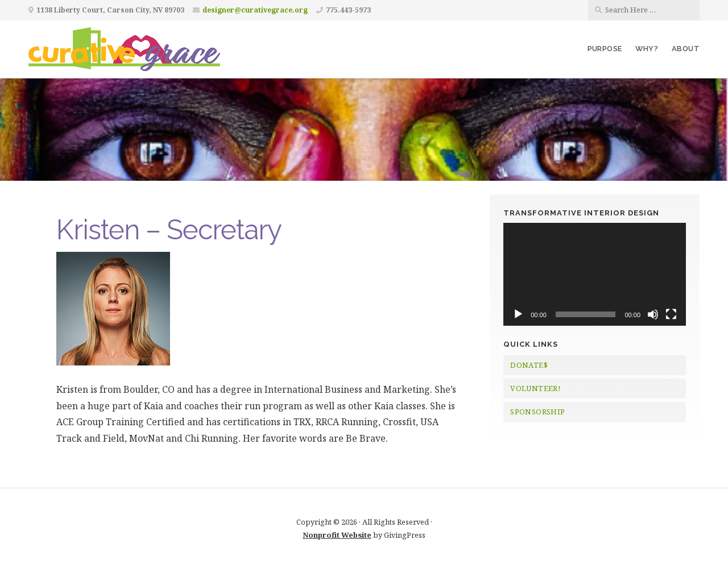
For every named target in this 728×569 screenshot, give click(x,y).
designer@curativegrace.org (255, 10)
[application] (595, 274)
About (686, 49)
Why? (647, 49)
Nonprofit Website (337, 535)
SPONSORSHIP (537, 412)
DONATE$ (529, 365)
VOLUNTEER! (535, 388)
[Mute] (653, 314)
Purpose (605, 49)
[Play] (518, 314)
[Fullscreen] (671, 314)
